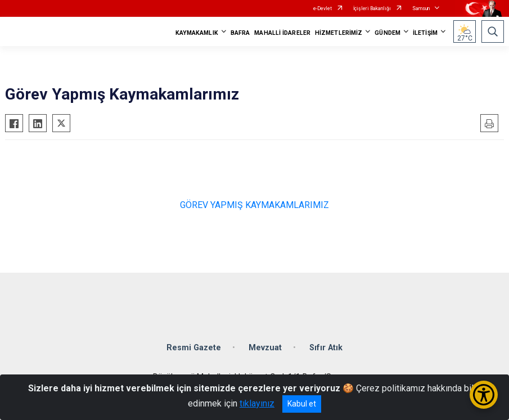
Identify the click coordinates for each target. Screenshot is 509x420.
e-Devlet (323, 8)
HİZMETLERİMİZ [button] (339, 33)
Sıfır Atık (326, 348)
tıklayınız (257, 403)
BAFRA (240, 33)
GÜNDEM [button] (388, 33)
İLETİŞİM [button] (425, 33)
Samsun (421, 8)
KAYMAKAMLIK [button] (197, 33)
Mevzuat (265, 348)
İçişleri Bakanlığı (372, 8)
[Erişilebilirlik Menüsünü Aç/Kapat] (484, 395)
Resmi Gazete (194, 348)
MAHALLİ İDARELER (282, 33)
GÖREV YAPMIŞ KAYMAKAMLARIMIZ (254, 205)
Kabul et (302, 404)
